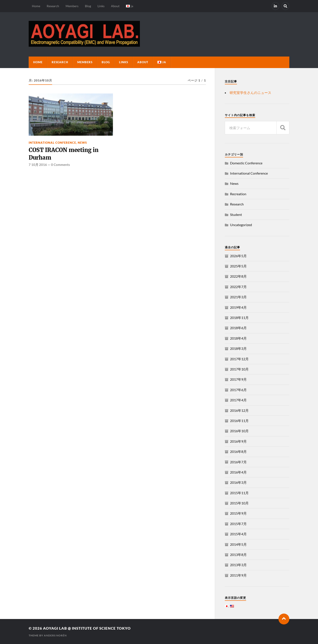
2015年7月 (238, 524)
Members (72, 6)
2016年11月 (239, 421)
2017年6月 (238, 390)
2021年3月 (238, 297)
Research (53, 6)
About (115, 6)
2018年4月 (238, 338)
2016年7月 (238, 462)
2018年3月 (238, 348)
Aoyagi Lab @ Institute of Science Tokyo (87, 628)
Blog (88, 6)
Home (36, 6)
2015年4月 (238, 534)
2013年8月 (238, 555)
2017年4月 (238, 400)
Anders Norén (55, 635)
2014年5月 (238, 544)
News (82, 143)
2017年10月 (239, 369)
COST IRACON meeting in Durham (64, 154)
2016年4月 (238, 472)
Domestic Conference (246, 163)
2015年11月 (239, 493)
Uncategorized (241, 225)
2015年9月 (238, 513)
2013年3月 (238, 565)
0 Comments (60, 165)
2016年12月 (239, 410)
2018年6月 (238, 328)
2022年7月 (238, 287)
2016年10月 (239, 431)
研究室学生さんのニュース (250, 93)
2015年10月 (239, 503)
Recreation (238, 194)
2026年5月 (238, 256)
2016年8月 (238, 451)
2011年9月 (238, 575)
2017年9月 (238, 379)
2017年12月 (239, 359)
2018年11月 (239, 318)
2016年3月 (238, 482)
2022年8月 (238, 276)
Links (101, 6)
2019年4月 (238, 307)
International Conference (52, 143)
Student (236, 214)
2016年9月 (238, 441)
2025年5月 (238, 266)
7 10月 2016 (38, 165)
